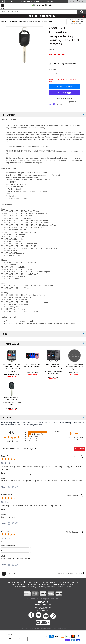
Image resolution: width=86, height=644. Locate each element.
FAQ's (68, 587)
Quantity (52, 69)
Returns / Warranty (47, 587)
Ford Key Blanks (18, 21)
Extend (60, 587)
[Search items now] (82, 12)
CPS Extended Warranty (26, 587)
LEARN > (45, 623)
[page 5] (24, 574)
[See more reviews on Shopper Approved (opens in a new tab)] (16, 487)
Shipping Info (45, 585)
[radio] (43, 432)
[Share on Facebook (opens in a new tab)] (9, 487)
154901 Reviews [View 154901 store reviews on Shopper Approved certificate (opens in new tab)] (14, 441)
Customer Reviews (71, 582)
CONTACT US (12, 1)
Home (4, 21)
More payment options (65, 98)
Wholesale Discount (15, 582)
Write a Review (79, 449)
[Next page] (29, 574)
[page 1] (4, 574)
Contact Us (32, 585)
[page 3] (14, 574)
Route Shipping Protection (64, 585)
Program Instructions (52, 582)
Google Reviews (18, 585)
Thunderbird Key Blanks (41, 21)
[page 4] (19, 574)
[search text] (39, 12)
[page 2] (9, 574)
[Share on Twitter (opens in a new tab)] (13, 487)
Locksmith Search (32, 135)
